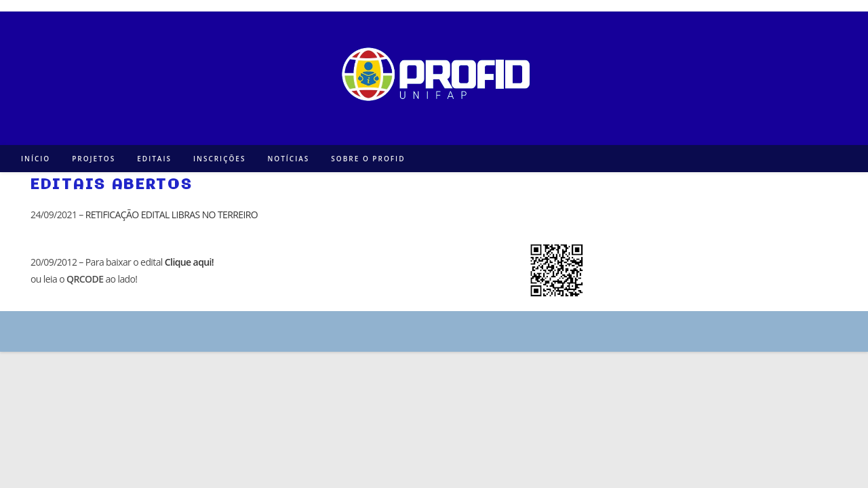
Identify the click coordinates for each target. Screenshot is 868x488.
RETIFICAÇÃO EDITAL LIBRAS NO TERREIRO (172, 215)
